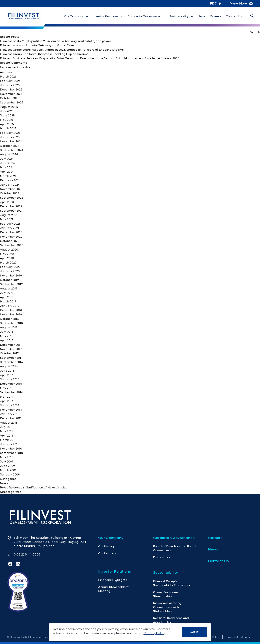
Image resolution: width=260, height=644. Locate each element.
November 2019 (11, 275)
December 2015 (11, 384)
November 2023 (11, 189)
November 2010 (11, 449)
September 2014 (11, 392)
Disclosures (162, 557)
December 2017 (11, 345)
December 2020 (11, 232)
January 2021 (10, 228)
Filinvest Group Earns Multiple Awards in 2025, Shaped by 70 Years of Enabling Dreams (62, 50)
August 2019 (9, 288)
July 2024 (7, 159)
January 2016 (10, 379)
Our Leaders (107, 553)
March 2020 (8, 263)
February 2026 (10, 81)
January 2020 (10, 271)
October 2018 (9, 319)
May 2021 (7, 219)
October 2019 (9, 280)
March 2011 (8, 440)
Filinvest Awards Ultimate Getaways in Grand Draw (37, 45)
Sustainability (188, 16)
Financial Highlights (113, 580)
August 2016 (9, 366)
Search (255, 32)
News (206, 16)
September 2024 (12, 150)
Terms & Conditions (238, 637)
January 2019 (10, 306)
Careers (219, 16)
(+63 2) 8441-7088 (27, 554)
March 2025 (8, 128)
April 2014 (7, 401)
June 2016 (7, 371)
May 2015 (7, 388)
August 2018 (9, 327)
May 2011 (6, 431)
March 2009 (8, 470)
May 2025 (7, 120)
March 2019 (8, 301)
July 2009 (7, 462)
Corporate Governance (156, 16)
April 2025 (7, 124)
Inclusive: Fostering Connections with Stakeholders (167, 607)
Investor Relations (122, 16)
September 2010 (11, 453)
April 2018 (7, 340)
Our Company (93, 16)
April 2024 (7, 172)
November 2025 (11, 94)
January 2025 (10, 137)
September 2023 (12, 198)
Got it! (195, 632)
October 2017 (9, 353)
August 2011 (9, 423)
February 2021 (10, 224)
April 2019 (7, 297)
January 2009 (10, 474)
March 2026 (8, 77)
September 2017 (11, 358)
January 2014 (10, 405)
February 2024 (10, 180)
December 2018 (11, 310)
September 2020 (12, 245)
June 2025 (7, 115)
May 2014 (7, 397)
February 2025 (10, 133)
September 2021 (11, 211)
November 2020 (11, 237)
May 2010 (7, 457)
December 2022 (11, 206)
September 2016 (11, 362)
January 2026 (10, 85)
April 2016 (7, 375)
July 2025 (7, 111)
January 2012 (10, 414)
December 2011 (11, 418)
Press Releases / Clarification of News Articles (34, 487)
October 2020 (10, 241)
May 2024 (7, 167)
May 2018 (7, 336)
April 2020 (7, 258)
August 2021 (9, 215)
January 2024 (10, 185)
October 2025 (10, 98)
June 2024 (7, 163)
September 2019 (11, 284)
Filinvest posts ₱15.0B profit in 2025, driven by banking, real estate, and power (56, 41)
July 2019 (6, 293)
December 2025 (11, 89)
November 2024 (11, 141)
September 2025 (12, 102)
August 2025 (9, 107)
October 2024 (10, 146)
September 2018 (11, 323)
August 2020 (9, 250)
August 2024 (9, 154)
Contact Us (235, 16)
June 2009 (7, 466)
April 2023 (7, 202)
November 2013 (11, 410)
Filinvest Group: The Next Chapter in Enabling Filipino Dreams (45, 54)
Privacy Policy (154, 633)
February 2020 (10, 267)
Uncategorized (11, 492)
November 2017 (11, 349)
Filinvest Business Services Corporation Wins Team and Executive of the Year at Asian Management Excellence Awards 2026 (90, 58)
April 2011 (6, 436)
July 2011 (6, 427)
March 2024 (8, 176)
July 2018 (6, 332)
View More (241, 3)
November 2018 (11, 314)
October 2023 (10, 193)
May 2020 (7, 254)
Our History (106, 546)
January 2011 (9, 444)
